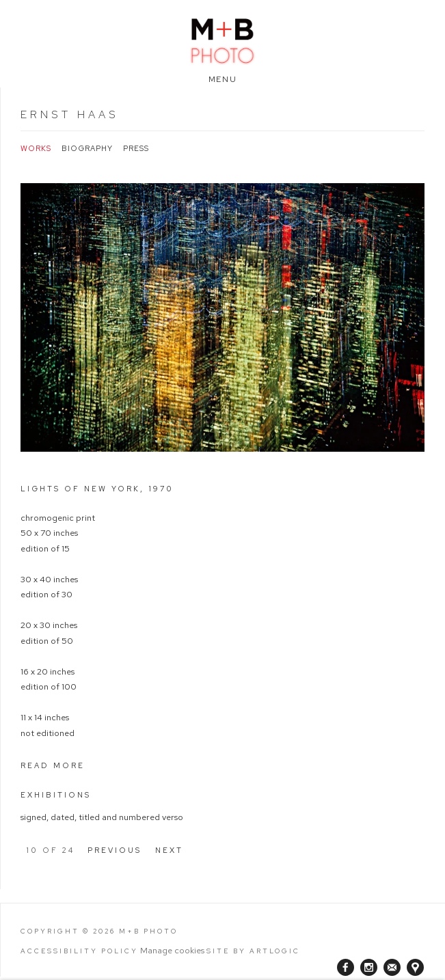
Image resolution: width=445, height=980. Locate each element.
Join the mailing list (392, 967)
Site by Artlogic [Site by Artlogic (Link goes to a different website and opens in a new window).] (253, 951)
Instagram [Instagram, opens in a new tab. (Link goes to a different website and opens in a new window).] (369, 968)
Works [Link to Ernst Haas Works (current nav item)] (36, 149)
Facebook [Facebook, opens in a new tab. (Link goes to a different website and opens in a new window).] (346, 968)
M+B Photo (222, 39)
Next (169, 850)
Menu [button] (222, 79)
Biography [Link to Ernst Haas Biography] (87, 149)
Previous (114, 850)
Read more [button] (53, 765)
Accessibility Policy (79, 951)
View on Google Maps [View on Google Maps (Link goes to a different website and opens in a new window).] (415, 967)
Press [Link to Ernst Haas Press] (136, 149)
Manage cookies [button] (172, 950)
